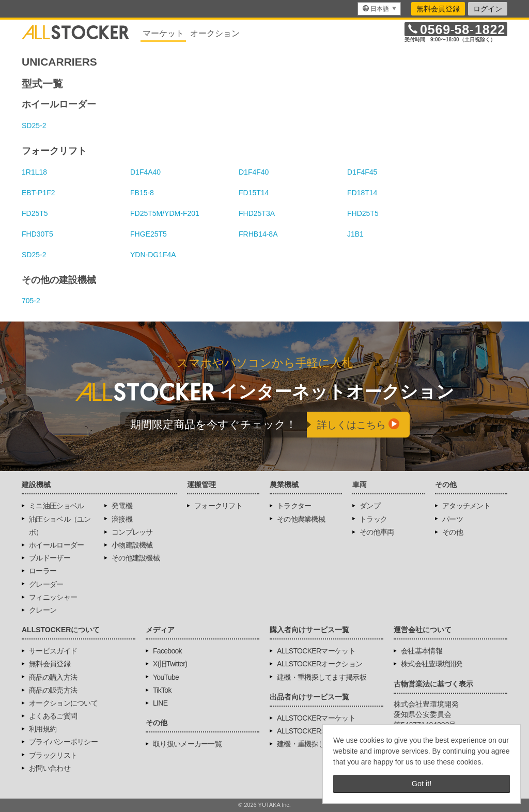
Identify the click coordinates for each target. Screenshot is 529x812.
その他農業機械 (301, 519)
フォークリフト (218, 506)
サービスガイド (53, 651)
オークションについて (63, 703)
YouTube (166, 677)
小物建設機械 (132, 545)
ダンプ (370, 506)
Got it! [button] (422, 784)
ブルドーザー (50, 558)
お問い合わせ (50, 768)
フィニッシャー (53, 597)
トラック (373, 519)
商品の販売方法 (53, 690)
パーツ (453, 519)
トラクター (294, 506)
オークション (215, 33)
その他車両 (377, 532)
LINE (160, 703)
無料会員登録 (438, 9)
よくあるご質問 (53, 716)
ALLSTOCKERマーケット (316, 651)
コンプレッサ (132, 532)
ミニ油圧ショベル (56, 506)
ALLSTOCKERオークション (320, 664)
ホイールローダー (56, 545)
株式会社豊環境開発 (432, 664)
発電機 (122, 506)
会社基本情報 (422, 651)
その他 (453, 532)
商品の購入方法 (53, 677)
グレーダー (46, 584)
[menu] (379, 9)
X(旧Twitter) (170, 664)
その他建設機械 (136, 558)
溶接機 (122, 519)
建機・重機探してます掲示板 (322, 677)
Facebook (167, 651)
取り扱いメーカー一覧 (187, 744)
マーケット (163, 33)
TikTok (162, 690)
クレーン (43, 610)
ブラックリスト (53, 755)
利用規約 (43, 729)
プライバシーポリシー (63, 742)
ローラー (43, 571)
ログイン (488, 9)
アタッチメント (466, 506)
